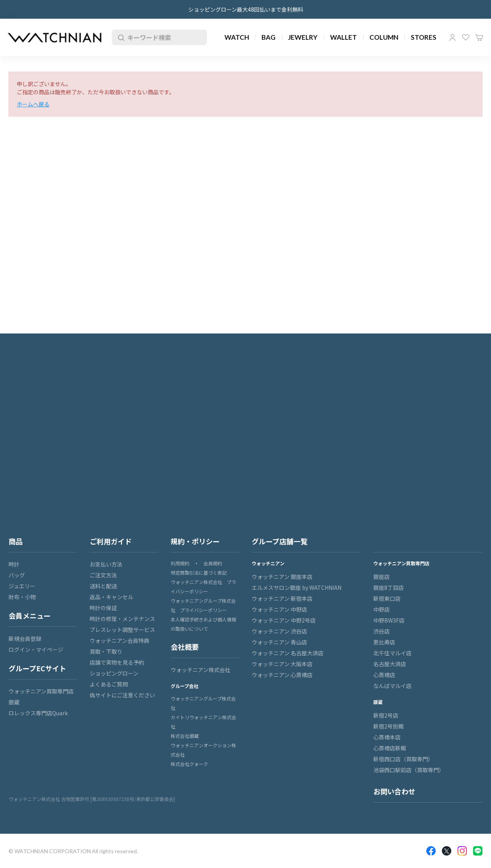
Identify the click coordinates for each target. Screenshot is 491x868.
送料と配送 (103, 586)
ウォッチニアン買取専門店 (41, 691)
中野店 (381, 609)
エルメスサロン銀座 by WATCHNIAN (297, 587)
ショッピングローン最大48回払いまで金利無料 (246, 9)
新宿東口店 (387, 598)
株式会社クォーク (189, 764)
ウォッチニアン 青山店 (279, 642)
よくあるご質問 (109, 684)
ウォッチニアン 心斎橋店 (282, 675)
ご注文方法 (103, 575)
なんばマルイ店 (392, 686)
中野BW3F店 (389, 620)
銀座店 (381, 577)
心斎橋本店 (387, 737)
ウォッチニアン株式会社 (200, 670)
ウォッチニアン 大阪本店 (282, 664)
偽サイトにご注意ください (122, 695)
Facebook (431, 851)
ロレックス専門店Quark (38, 713)
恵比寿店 (384, 642)
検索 (120, 37)
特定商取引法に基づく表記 (199, 572)
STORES (424, 37)
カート (479, 37)
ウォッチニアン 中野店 (279, 609)
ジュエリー (22, 586)
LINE (478, 851)
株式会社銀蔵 (185, 736)
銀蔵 (14, 702)
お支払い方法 (106, 564)
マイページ (452, 37)
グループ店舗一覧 (280, 541)
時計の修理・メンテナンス (122, 619)
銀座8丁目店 (389, 587)
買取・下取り (106, 651)
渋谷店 (381, 631)
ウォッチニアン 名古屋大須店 (288, 653)
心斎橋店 (384, 675)
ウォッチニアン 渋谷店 (279, 631)
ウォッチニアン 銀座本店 (282, 577)
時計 (14, 564)
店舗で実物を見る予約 (117, 662)
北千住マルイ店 (392, 653)
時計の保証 (103, 608)
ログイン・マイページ (36, 649)
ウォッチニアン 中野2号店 (284, 620)
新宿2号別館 (389, 726)
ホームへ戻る (33, 104)
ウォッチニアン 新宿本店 (282, 598)
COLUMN (384, 37)
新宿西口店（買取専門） (403, 759)
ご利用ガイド (111, 541)
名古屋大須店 (390, 664)
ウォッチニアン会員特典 (119, 640)
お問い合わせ (394, 791)
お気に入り (466, 37)
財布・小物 (22, 597)
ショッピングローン (114, 673)
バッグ (17, 575)
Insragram (462, 851)
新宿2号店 (386, 715)
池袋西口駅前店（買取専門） (409, 770)
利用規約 (180, 563)
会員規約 (213, 563)
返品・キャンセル (111, 597)
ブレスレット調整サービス (122, 630)
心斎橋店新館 (390, 748)
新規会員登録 (25, 639)
